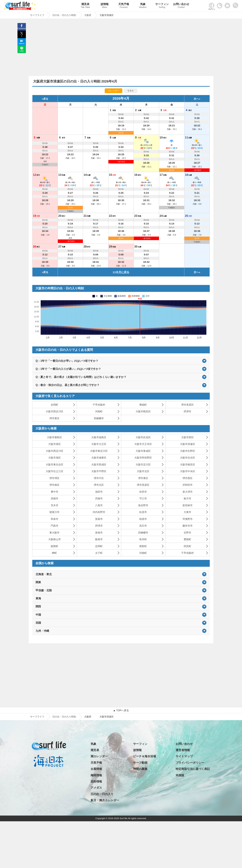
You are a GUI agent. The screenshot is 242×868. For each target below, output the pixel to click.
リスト (131, 91)
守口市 (143, 498)
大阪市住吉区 (188, 458)
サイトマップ (184, 756)
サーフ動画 (140, 763)
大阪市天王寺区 (143, 444)
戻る (46, 99)
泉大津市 (188, 492)
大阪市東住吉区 (55, 464)
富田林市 (188, 505)
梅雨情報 (96, 775)
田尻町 (187, 546)
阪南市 (99, 539)
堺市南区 (54, 485)
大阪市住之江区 (55, 471)
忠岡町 (55, 405)
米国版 (180, 775)
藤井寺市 (188, 526)
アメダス (96, 788)
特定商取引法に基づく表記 (193, 769)
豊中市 (55, 492)
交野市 (187, 533)
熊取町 (143, 546)
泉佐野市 (143, 505)
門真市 (55, 526)
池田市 (99, 492)
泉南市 (99, 533)
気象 (143, 6)
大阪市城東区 (99, 458)
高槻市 (55, 498)
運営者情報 (183, 750)
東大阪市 (54, 533)
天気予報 (124, 6)
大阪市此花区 (143, 437)
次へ (196, 99)
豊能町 (143, 405)
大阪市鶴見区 (143, 411)
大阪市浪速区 (188, 444)
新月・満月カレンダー (105, 800)
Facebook (22, 28)
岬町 (54, 553)
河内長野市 (99, 512)
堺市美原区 (187, 405)
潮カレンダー (99, 756)
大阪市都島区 (54, 437)
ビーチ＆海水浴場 (145, 756)
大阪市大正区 (99, 444)
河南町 (99, 411)
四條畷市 (99, 418)
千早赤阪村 (99, 405)
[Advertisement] (121, 48)
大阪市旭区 (55, 458)
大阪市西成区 (99, 464)
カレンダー (114, 91)
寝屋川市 (54, 512)
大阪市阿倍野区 (143, 458)
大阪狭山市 (55, 539)
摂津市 (187, 411)
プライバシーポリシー (190, 763)
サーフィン (162, 6)
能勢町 (55, 546)
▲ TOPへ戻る (121, 710)
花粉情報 (96, 782)
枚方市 (187, 498)
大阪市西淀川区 (55, 411)
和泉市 (55, 519)
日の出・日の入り (102, 794)
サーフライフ (37, 717)
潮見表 (85, 6)
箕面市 (99, 519)
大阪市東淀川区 (99, 451)
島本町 (143, 539)
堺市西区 (188, 478)
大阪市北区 (143, 471)
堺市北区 (99, 485)
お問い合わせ (181, 6)
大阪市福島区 (99, 437)
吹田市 (143, 492)
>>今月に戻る (121, 272)
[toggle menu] (236, 4)
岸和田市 (188, 485)
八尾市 (99, 505)
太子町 (99, 553)
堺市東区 (54, 418)
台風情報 (96, 769)
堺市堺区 (54, 478)
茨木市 (55, 505)
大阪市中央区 (188, 471)
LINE (22, 51)
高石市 (143, 526)
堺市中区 (99, 478)
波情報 (105, 6)
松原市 (143, 512)
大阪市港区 (55, 444)
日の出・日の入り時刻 (64, 717)
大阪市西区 (187, 437)
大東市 (187, 512)
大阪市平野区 (99, 471)
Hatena (22, 44)
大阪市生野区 (188, 451)
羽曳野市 (188, 519)
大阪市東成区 (143, 451)
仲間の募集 (140, 769)
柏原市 (143, 519)
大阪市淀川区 (143, 464)
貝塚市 (99, 498)
